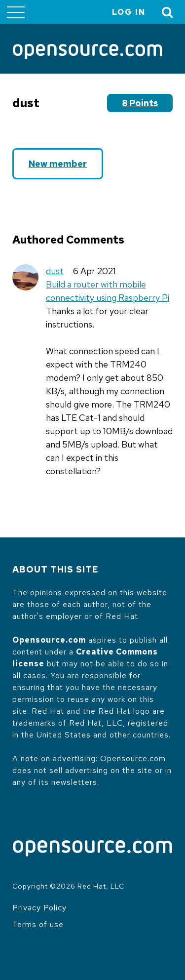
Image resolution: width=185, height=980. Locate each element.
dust (55, 271)
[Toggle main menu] (16, 12)
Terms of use (38, 924)
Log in (129, 12)
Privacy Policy (39, 908)
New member (58, 164)
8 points (140, 103)
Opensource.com (49, 640)
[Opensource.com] (88, 52)
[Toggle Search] (168, 12)
